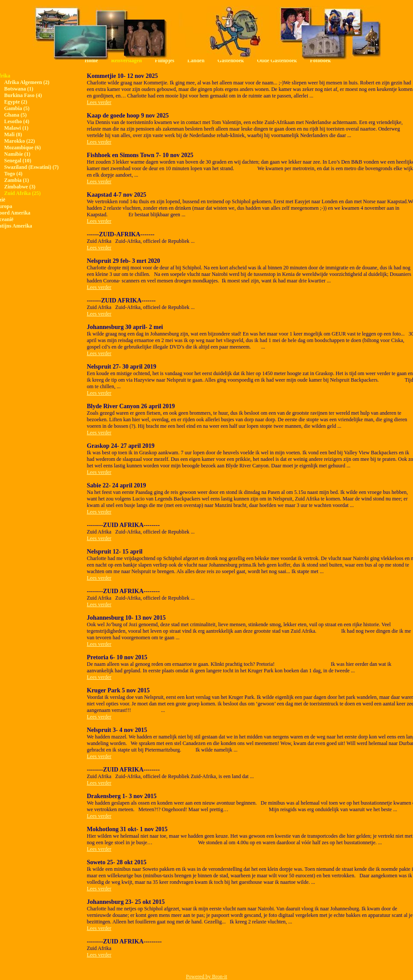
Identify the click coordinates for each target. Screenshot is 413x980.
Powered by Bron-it (206, 977)
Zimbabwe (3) (20, 187)
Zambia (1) (17, 180)
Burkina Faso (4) (23, 95)
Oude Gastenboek (277, 60)
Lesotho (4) (17, 121)
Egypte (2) (16, 102)
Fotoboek (320, 60)
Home (92, 60)
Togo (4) (13, 174)
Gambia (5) (17, 108)
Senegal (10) (18, 161)
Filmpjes (165, 60)
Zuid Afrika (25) (23, 193)
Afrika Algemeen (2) (27, 82)
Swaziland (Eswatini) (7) (32, 167)
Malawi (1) (17, 128)
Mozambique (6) (23, 148)
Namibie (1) (17, 154)
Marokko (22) (20, 141)
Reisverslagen (126, 60)
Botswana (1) (19, 89)
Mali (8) (13, 134)
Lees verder (99, 102)
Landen (196, 60)
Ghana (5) (16, 115)
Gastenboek (231, 60)
